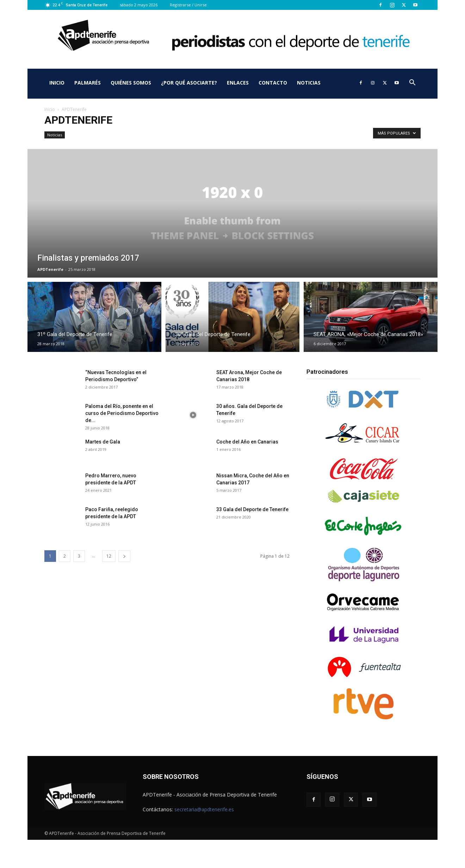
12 (109, 556)
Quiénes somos (131, 83)
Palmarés (88, 83)
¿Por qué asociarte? (189, 83)
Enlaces (238, 83)
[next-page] (124, 556)
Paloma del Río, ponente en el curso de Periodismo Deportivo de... (122, 413)
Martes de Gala (103, 442)
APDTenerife (50, 269)
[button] (412, 83)
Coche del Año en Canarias (247, 442)
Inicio (57, 83)
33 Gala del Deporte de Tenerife (252, 509)
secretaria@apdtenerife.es (204, 809)
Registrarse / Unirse (188, 5)
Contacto (273, 83)
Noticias (309, 83)
